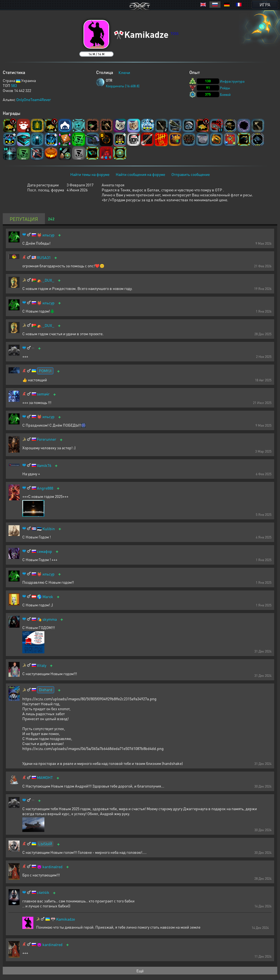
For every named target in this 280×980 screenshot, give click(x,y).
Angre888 (45, 488)
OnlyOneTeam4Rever (34, 99)
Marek (48, 597)
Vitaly (42, 665)
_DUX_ (48, 280)
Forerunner (47, 439)
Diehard (46, 690)
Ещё (140, 971)
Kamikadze (66, 919)
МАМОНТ (45, 777)
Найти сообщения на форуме (140, 174)
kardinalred (52, 867)
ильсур (49, 235)
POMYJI (45, 371)
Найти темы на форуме (90, 174)
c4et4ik (43, 892)
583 (14, 85)
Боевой (225, 95)
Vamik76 (44, 465)
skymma (50, 619)
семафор (45, 551)
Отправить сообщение (191, 174)
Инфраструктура (232, 81)
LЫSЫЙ (45, 844)
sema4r (43, 394)
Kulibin (49, 529)
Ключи (124, 72)
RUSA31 (44, 257)
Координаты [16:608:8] (123, 86)
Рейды (225, 88)
